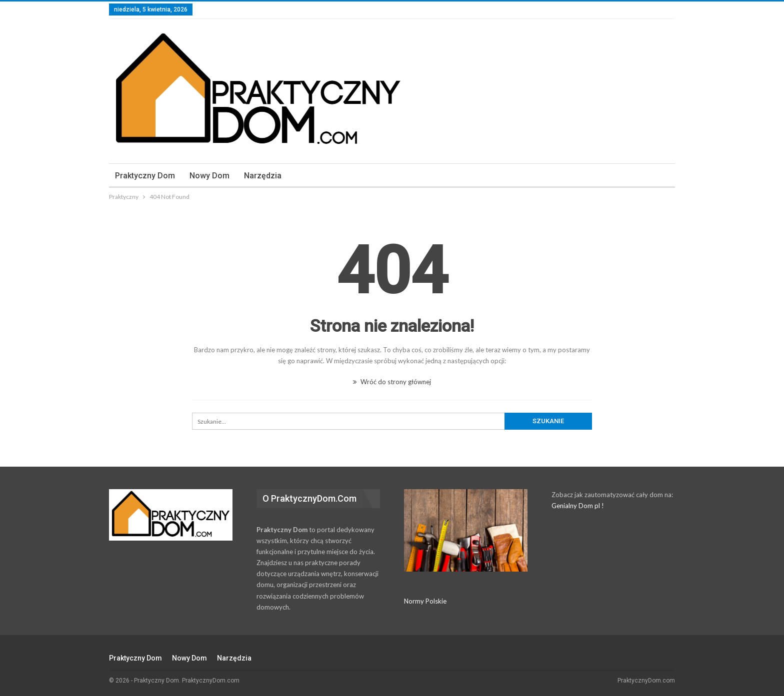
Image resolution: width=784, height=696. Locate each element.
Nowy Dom (209, 176)
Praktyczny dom (145, 176)
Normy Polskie (425, 601)
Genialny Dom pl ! (578, 506)
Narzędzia (263, 176)
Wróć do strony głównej (392, 382)
